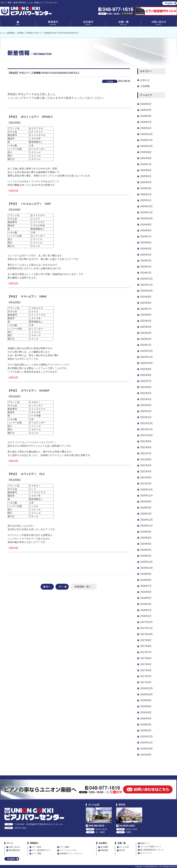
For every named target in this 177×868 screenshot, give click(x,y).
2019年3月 (146, 550)
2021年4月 (146, 471)
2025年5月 (146, 176)
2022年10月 (147, 363)
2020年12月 (147, 490)
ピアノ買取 (37, 853)
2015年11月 (147, 743)
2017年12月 (147, 622)
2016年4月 (146, 718)
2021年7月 (146, 453)
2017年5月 (146, 664)
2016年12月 (147, 688)
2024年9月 (146, 225)
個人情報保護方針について (152, 850)
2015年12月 (147, 737)
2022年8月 (146, 375)
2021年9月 (146, 441)
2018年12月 (147, 562)
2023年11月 (147, 285)
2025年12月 (147, 134)
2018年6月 (146, 592)
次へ (62, 587)
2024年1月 (146, 273)
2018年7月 (146, 586)
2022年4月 (146, 399)
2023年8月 (146, 303)
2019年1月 (146, 556)
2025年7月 (146, 164)
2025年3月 (146, 188)
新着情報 (104, 850)
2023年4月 (146, 327)
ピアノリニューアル (68, 850)
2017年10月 (147, 634)
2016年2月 (146, 730)
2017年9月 (146, 640)
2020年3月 (146, 508)
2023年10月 (147, 291)
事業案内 (53, 24)
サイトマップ (146, 853)
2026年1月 (146, 128)
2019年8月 (146, 538)
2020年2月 (146, 514)
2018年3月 (146, 604)
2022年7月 (146, 381)
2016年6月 (146, 712)
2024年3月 (146, 261)
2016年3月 (146, 725)
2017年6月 (146, 658)
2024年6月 (146, 243)
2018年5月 (146, 598)
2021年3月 (146, 477)
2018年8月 (146, 580)
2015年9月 (146, 755)
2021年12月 (147, 423)
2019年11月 (147, 526)
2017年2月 (146, 682)
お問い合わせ (159, 24)
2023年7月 (146, 309)
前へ (47, 587)
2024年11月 (147, 212)
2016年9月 (146, 700)
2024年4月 (146, 255)
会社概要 (104, 847)
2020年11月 (147, 496)
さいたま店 (124, 847)
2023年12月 (147, 279)
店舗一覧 (123, 24)
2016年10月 (147, 694)
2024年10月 (147, 218)
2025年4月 (146, 182)
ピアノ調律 (64, 847)
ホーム (10, 843)
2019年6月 (146, 544)
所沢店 (122, 850)
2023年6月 (146, 315)
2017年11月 (147, 628)
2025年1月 (146, 200)
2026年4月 (146, 110)
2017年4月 (146, 670)
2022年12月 (147, 351)
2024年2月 (146, 267)
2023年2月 (146, 339)
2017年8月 (146, 646)
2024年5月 (146, 249)
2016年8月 (146, 706)
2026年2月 (146, 122)
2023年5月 (146, 321)
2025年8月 (146, 158)
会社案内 (88, 24)
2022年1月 (146, 417)
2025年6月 (146, 170)
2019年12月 (147, 520)
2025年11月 (147, 140)
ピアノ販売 (37, 847)
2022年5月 (146, 393)
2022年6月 (146, 387)
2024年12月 (147, 206)
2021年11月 (147, 429)
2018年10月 (147, 568)
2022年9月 (146, 369)
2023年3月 (146, 333)
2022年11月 (147, 357)
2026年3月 (146, 116)
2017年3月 (146, 676)
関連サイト (145, 843)
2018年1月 (146, 616)
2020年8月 (146, 502)
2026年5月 (146, 104)
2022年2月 (146, 411)
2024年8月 (146, 230)
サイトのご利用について (151, 847)
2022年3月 (146, 405)
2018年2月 (146, 610)
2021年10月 (147, 435)
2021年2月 (146, 484)
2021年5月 (146, 465)
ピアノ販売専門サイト (41, 850)
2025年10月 (147, 146)
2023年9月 (146, 297)
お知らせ (145, 80)
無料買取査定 (14, 850)
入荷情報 (145, 86)
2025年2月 (146, 194)
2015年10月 (147, 749)
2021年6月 (146, 459)
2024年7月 (146, 236)
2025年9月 (146, 152)
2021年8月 (146, 447)
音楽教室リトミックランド (71, 853)
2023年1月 (146, 345)
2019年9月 (146, 532)
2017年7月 (146, 652)
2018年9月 (146, 574)
